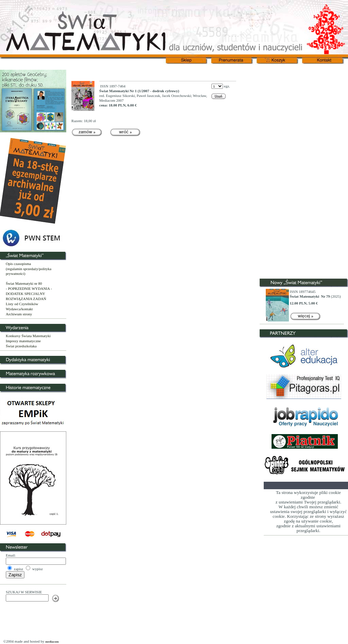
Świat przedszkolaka (21, 346)
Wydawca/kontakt (19, 309)
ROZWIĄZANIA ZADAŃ (26, 299)
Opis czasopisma (18, 264)
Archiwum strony (19, 314)
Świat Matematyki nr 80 (24, 283)
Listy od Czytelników (22, 304)
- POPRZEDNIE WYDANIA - (29, 288)
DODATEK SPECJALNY (25, 294)
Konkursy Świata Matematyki (28, 336)
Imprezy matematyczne (23, 341)
